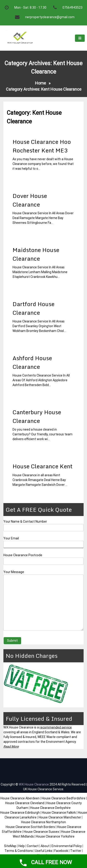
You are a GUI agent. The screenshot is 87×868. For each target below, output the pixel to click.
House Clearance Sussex (41, 832)
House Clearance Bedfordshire (63, 798)
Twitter (76, 851)
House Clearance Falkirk (59, 813)
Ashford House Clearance (32, 362)
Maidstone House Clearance (36, 254)
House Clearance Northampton (43, 822)
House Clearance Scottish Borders (30, 827)
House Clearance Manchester (60, 817)
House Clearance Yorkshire (55, 836)
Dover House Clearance (30, 200)
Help (22, 846)
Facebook (62, 851)
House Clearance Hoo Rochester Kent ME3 (42, 146)
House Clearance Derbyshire (50, 808)
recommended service (56, 727)
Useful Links (44, 851)
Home (40, 83)
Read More (11, 746)
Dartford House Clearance (34, 308)
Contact (33, 846)
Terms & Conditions (19, 851)
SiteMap (10, 846)
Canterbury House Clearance (37, 416)
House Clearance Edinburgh (20, 813)
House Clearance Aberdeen (20, 798)
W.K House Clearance (34, 784)
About (45, 846)
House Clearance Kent (42, 466)
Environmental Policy (67, 846)
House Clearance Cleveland (25, 803)
